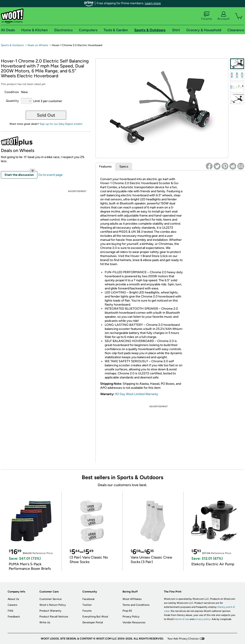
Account (223, 16)
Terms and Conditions (136, 605)
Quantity (12, 101)
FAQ (10, 611)
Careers (12, 605)
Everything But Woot (95, 617)
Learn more (153, 3)
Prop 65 (127, 611)
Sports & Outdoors (12, 45)
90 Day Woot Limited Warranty (137, 394)
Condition (12, 92)
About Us (13, 599)
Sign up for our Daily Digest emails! (61, 124)
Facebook (88, 599)
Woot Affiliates (132, 599)
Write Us (45, 622)
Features (105, 167)
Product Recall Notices (54, 617)
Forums (206, 16)
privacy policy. (203, 619)
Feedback (14, 617)
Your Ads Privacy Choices (183, 639)
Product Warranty (50, 611)
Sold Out (46, 115)
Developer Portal (93, 622)
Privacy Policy (131, 617)
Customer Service (51, 599)
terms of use (182, 619)
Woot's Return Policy (53, 605)
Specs (124, 167)
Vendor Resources (134, 622)
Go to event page (50, 175)
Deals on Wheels (38, 45)
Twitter (87, 605)
